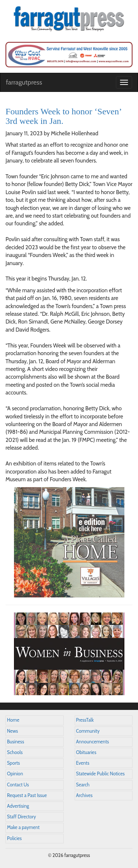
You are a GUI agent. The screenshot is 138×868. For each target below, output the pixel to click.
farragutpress (24, 82)
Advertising (18, 806)
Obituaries (86, 752)
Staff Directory (22, 817)
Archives (84, 795)
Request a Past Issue (27, 795)
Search (83, 785)
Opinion (15, 774)
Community (88, 731)
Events (83, 763)
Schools (15, 752)
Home (13, 720)
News (13, 731)
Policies (14, 838)
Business (15, 742)
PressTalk (85, 720)
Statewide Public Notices (100, 774)
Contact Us (18, 785)
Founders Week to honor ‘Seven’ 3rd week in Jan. (63, 116)
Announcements (93, 742)
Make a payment (23, 827)
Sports (13, 763)
